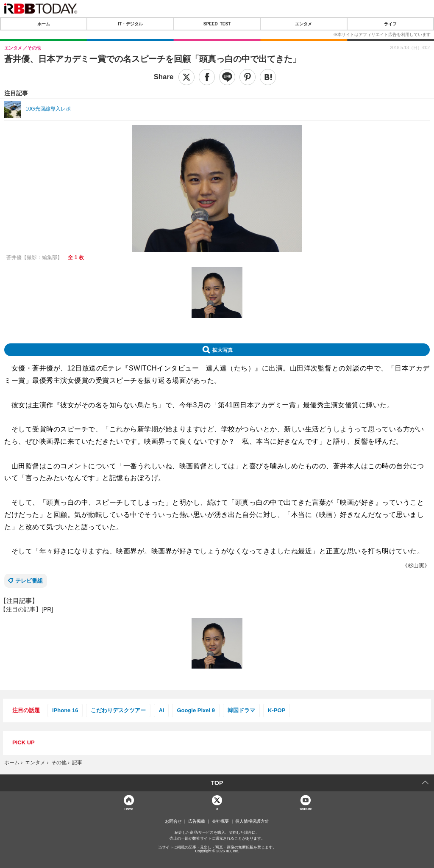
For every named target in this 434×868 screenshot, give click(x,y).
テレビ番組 (29, 581)
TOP (217, 783)
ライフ (390, 24)
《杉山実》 (416, 565)
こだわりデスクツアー (118, 710)
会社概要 (220, 821)
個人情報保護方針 (252, 821)
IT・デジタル (130, 24)
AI (161, 710)
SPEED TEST (217, 24)
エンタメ (303, 24)
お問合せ (173, 821)
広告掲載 (197, 821)
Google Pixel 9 (196, 710)
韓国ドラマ (241, 710)
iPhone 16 (65, 710)
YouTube (305, 809)
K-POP (277, 710)
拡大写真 (223, 350)
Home (128, 809)
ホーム (44, 24)
